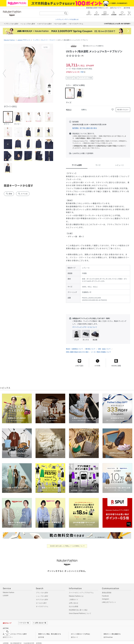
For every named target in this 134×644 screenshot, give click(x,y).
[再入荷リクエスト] (123, 110)
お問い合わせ (74, 600)
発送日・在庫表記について (74, 346)
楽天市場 (127, 8)
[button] (28, 74)
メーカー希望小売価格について (101, 349)
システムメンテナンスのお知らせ (67, 19)
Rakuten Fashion (9, 40)
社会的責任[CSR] (29, 641)
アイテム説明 (77, 165)
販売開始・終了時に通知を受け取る (85, 128)
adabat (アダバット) (24, 40)
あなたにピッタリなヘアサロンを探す (15, 631)
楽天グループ (115, 8)
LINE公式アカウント (109, 600)
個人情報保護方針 (16, 641)
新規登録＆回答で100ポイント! (97, 8)
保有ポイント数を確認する (112, 631)
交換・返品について (104, 346)
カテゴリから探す (42, 597)
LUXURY (6, 593)
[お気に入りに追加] (113, 110)
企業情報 (6, 641)
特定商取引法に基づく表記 (78, 607)
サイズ (98, 165)
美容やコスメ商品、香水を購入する (50, 631)
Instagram (106, 596)
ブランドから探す (42, 590)
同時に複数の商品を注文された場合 (77, 349)
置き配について (90, 346)
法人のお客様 (74, 604)
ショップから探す (42, 594)
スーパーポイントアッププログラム (81, 590)
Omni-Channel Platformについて (80, 611)
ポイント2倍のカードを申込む (81, 631)
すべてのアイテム (42, 604)
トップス (36, 40)
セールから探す (41, 600)
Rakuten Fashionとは (76, 594)
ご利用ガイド (74, 597)
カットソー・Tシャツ (48, 40)
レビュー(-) (119, 165)
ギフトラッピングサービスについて (85, 327)
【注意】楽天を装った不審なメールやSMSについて (67, 543)
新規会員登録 (107, 590)
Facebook (105, 593)
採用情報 (39, 641)
